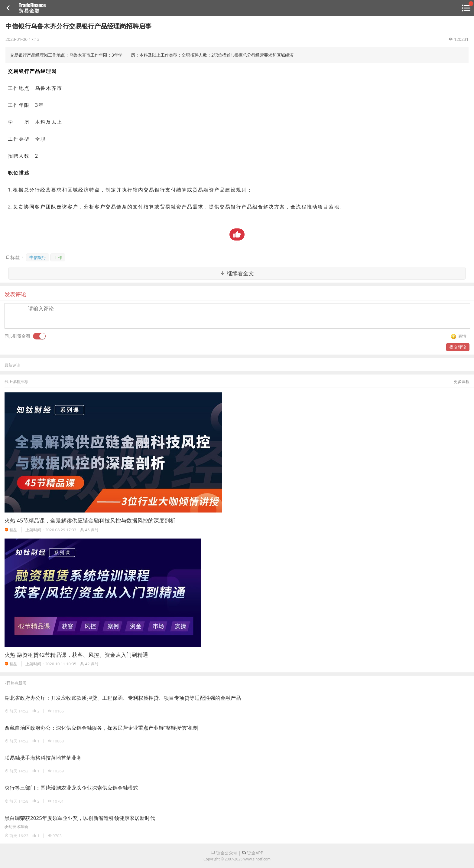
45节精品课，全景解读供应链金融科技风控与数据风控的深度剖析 (96, 520)
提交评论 (458, 347)
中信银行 (38, 257)
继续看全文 (237, 273)
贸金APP (253, 853)
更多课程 (462, 382)
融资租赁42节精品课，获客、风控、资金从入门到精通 (83, 655)
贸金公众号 (224, 853)
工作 (58, 257)
